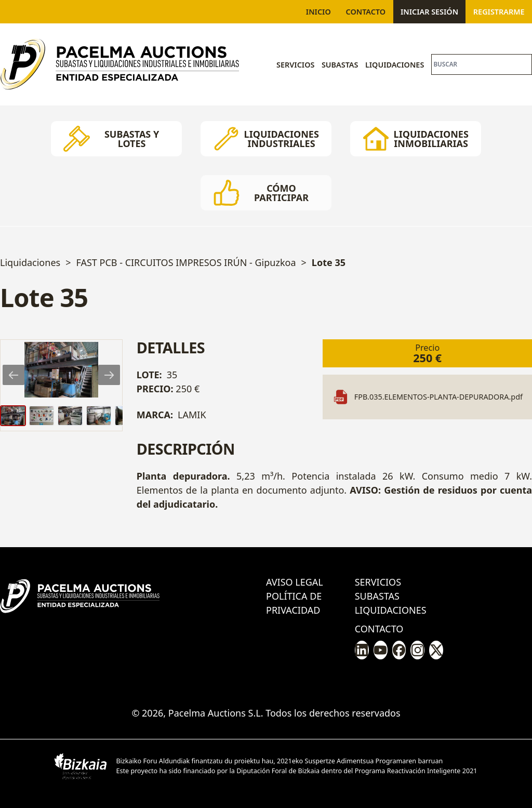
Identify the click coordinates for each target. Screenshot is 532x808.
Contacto (366, 12)
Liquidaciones (395, 65)
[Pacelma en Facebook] (399, 650)
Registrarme (499, 12)
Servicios (295, 65)
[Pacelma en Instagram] (417, 650)
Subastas (340, 65)
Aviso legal (295, 582)
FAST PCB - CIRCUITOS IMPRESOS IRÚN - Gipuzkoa (186, 262)
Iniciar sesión (429, 12)
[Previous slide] (14, 375)
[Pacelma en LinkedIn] (362, 650)
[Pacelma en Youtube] (381, 650)
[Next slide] (109, 375)
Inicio (318, 12)
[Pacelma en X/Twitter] (436, 650)
